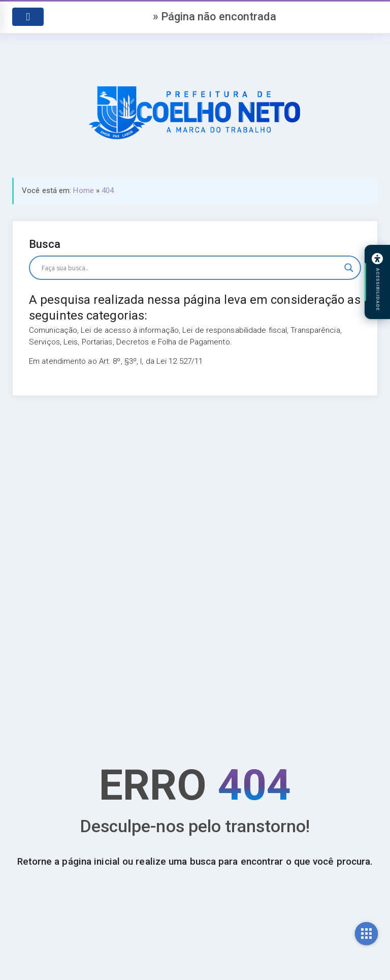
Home (83, 191)
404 (108, 191)
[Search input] (190, 268)
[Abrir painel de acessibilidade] (377, 282)
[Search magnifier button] (349, 268)
